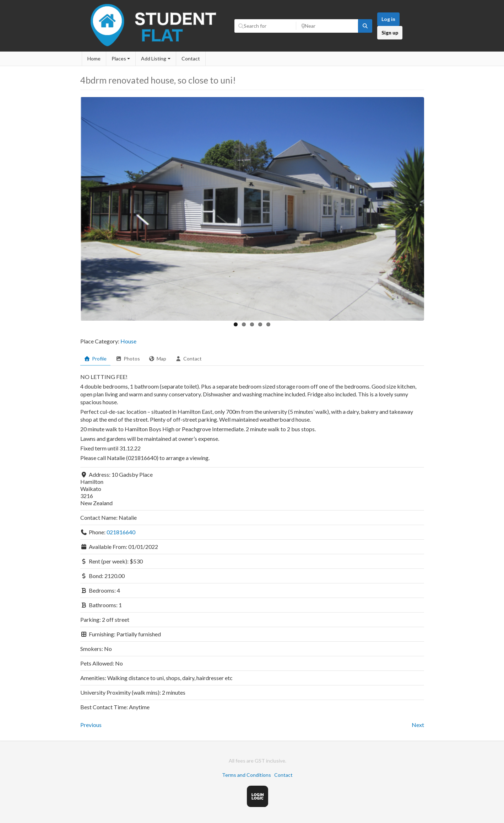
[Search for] (265, 26)
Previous (91, 725)
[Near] (327, 26)
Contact (191, 58)
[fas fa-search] (365, 26)
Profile (96, 359)
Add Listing (154, 58)
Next (418, 725)
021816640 (121, 532)
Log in (388, 19)
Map (158, 359)
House (128, 341)
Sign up (390, 33)
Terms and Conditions (246, 775)
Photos (128, 359)
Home (94, 58)
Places (119, 58)
